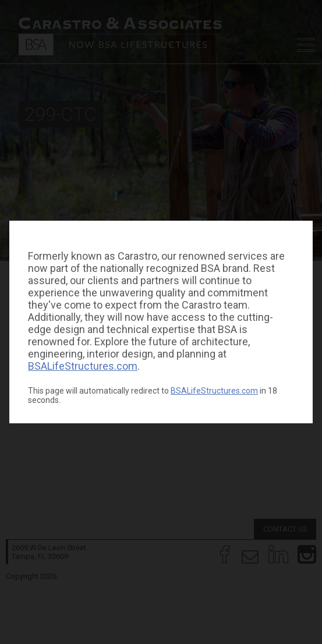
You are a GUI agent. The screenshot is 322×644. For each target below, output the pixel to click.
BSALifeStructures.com (83, 366)
